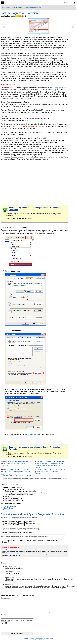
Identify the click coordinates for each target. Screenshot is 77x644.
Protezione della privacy (37, 641)
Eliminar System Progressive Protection (51, 469)
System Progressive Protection (36, 7)
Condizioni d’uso (27, 641)
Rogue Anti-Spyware (22, 7)
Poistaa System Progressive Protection (17, 475)
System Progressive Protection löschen (51, 461)
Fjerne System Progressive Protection (50, 463)
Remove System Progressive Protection (17, 461)
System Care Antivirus (9, 506)
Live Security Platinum (57, 88)
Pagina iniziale (6, 7)
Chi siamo (46, 641)
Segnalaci (51, 641)
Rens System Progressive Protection (16, 469)
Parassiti (13, 7)
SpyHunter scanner (31, 434)
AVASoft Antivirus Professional (7, 509)
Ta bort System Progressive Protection (17, 471)
